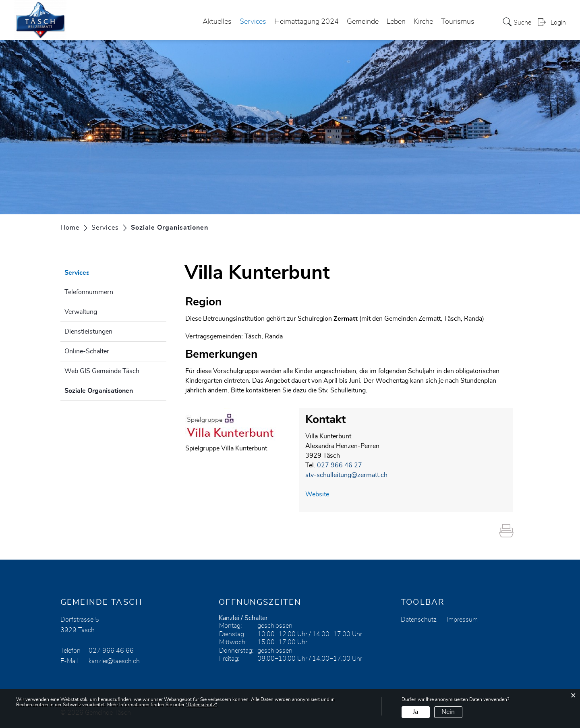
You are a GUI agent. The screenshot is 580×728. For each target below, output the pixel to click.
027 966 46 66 (111, 651)
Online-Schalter (87, 351)
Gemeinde (363, 22)
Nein (448, 712)
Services (253, 22)
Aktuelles (217, 22)
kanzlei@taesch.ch (114, 661)
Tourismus (458, 22)
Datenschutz (419, 620)
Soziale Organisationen (115, 390)
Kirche (423, 22)
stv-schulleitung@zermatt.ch (346, 475)
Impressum (462, 620)
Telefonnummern (89, 292)
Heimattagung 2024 (307, 22)
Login (558, 23)
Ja (415, 712)
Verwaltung (81, 312)
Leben (396, 22)
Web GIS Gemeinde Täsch (102, 371)
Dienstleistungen (88, 332)
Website (321, 494)
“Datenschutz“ (201, 705)
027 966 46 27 (340, 465)
